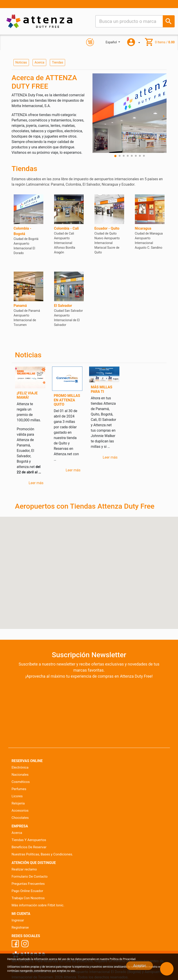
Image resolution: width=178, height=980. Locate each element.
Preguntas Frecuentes (28, 884)
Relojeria (18, 803)
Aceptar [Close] (140, 966)
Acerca (39, 62)
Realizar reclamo (24, 869)
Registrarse (20, 927)
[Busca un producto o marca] (169, 21)
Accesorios (20, 811)
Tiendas (57, 62)
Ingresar (18, 920)
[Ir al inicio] (39, 21)
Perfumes (19, 789)
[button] (100, 557)
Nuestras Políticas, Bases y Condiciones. (42, 854)
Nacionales (20, 775)
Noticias (21, 62)
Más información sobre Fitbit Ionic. (38, 905)
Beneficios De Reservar (29, 847)
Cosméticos (21, 782)
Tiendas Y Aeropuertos (29, 840)
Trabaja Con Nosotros (28, 898)
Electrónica (20, 767)
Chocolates (20, 818)
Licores (17, 796)
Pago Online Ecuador (27, 891)
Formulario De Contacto (30, 877)
